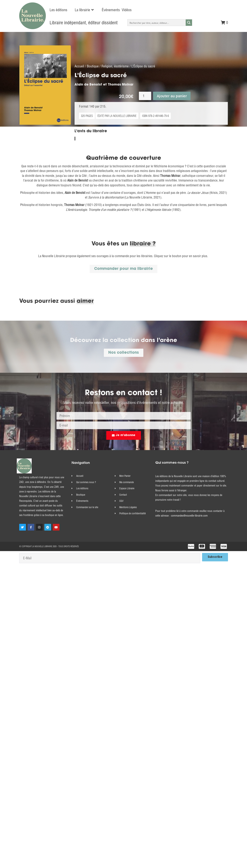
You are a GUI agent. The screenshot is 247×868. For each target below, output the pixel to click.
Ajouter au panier (172, 100)
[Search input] (157, 23)
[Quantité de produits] (145, 100)
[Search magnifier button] (189, 23)
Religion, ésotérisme (115, 70)
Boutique (93, 70)
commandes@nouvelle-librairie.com (189, 520)
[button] (85, 10)
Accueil (79, 70)
